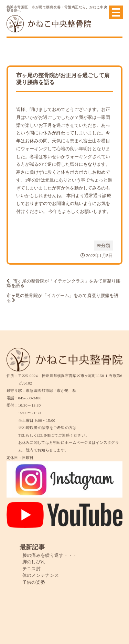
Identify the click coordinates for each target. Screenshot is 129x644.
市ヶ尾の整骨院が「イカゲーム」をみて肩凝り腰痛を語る (62, 298)
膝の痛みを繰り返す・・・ (50, 555)
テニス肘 (31, 569)
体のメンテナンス (41, 575)
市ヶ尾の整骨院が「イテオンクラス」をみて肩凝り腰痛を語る (63, 283)
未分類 (103, 246)
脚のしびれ (34, 562)
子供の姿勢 (34, 582)
